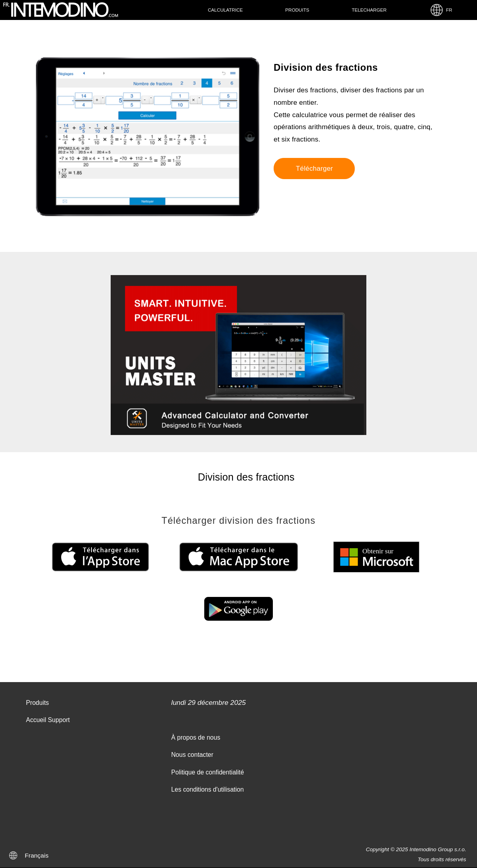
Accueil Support (48, 720)
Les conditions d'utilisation (208, 789)
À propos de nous (196, 737)
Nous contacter (192, 755)
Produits (297, 10)
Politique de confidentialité (208, 772)
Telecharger (369, 10)
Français (37, 855)
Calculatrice (225, 10)
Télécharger (314, 169)
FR (441, 10)
